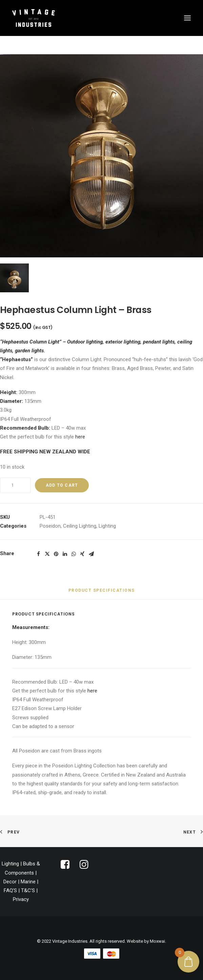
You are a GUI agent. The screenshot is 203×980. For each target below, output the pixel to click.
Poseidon (50, 526)
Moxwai (157, 941)
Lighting (107, 526)
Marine (28, 882)
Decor (10, 882)
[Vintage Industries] (34, 18)
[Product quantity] (15, 485)
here (80, 437)
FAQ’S (10, 890)
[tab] (102, 593)
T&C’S (28, 890)
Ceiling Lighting (80, 526)
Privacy (21, 899)
